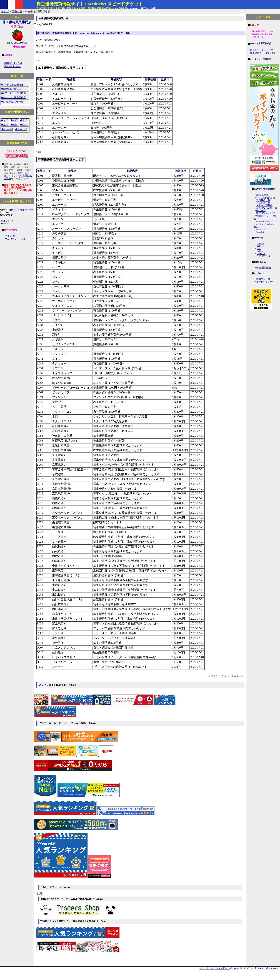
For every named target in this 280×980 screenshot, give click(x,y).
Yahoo (260, 246)
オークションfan (265, 282)
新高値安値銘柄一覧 (267, 208)
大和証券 (10, 236)
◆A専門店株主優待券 (12, 85)
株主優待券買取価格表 (37, 11)
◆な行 (14, 125)
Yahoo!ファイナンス (16, 239)
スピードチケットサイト (225, 676)
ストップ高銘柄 (264, 205)
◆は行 (23, 125)
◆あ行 (4, 120)
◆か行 (14, 120)
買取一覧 (17, 11)
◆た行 (4, 125)
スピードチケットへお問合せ (215, 968)
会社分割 (261, 210)
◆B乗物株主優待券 (11, 89)
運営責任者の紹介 (12, 67)
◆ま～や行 (7, 129)
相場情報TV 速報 (265, 221)
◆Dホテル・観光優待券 (13, 97)
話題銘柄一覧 (263, 200)
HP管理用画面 (264, 268)
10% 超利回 (271, 213)
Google (260, 243)
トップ (5, 11)
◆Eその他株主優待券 (12, 102)
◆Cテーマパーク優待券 (13, 93)
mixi (259, 248)
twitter (260, 251)
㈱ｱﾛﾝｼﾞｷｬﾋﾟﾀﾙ (13, 63)
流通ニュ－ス (263, 279)
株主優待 (261, 213)
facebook (261, 253)
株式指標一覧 (263, 203)
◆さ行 (23, 120)
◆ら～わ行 (21, 129)
